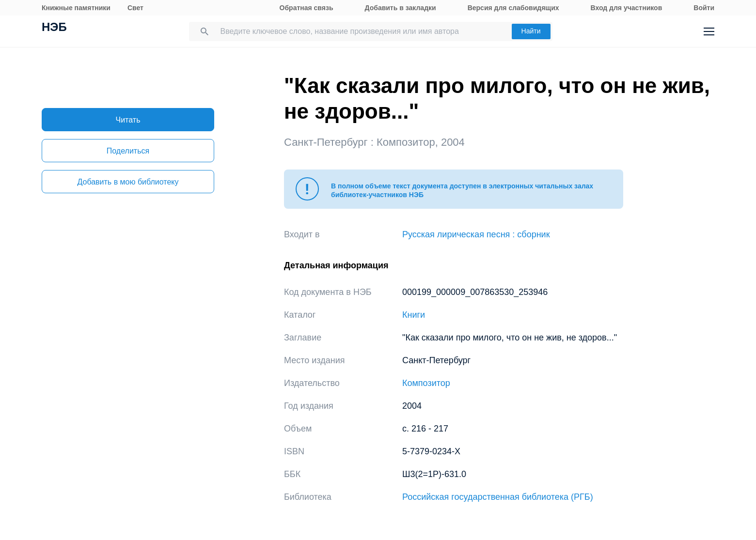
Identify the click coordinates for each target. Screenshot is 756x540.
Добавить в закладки (401, 8)
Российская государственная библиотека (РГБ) (498, 497)
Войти (704, 8)
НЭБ (54, 28)
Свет (135, 8)
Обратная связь (307, 8)
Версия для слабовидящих (513, 8)
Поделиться (128, 151)
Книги (414, 315)
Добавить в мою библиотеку (128, 182)
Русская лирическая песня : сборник (476, 234)
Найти (531, 31)
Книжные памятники (76, 8)
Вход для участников (627, 8)
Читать (128, 120)
